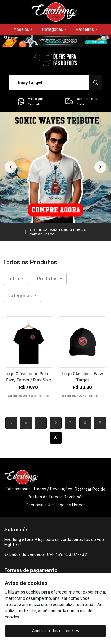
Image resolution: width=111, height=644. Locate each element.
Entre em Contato (30, 101)
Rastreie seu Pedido (81, 101)
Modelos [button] (21, 30)
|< (11, 423)
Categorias (20, 296)
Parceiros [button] (85, 30)
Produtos (48, 279)
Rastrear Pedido (90, 489)
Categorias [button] (53, 30)
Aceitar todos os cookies (55, 631)
